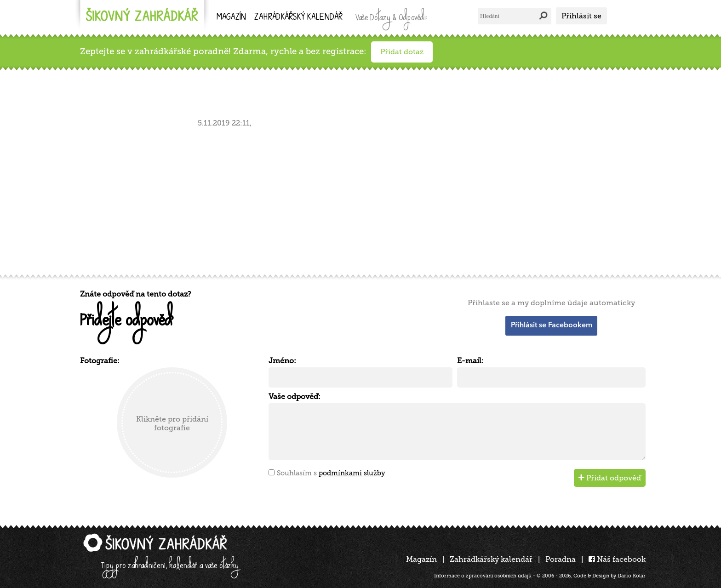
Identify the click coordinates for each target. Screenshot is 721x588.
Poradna (561, 559)
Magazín (231, 18)
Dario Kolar (632, 576)
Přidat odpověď (610, 478)
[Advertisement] (356, 199)
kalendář (298, 18)
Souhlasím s (331, 473)
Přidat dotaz (402, 52)
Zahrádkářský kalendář (491, 559)
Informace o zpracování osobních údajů (483, 576)
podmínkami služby (352, 473)
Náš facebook (617, 559)
